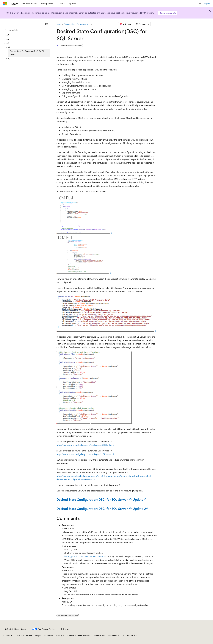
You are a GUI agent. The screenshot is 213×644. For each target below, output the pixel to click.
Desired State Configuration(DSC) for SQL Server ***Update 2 (101, 508)
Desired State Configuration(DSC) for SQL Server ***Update (100, 499)
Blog (37, 636)
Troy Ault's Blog (84, 24)
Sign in (207, 4)
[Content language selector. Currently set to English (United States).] (16, 629)
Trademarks (113, 636)
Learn (59, 24)
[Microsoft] (5, 4)
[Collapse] (47, 24)
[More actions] (154, 24)
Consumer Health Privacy (78, 636)
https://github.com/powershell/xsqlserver (84, 556)
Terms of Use (99, 636)
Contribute (49, 636)
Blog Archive (69, 24)
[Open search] (200, 4)
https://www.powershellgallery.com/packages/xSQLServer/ (84, 454)
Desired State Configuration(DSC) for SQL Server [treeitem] (28, 53)
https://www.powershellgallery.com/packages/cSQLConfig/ (84, 445)
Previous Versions (25, 636)
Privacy (59, 636)
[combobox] (27, 30)
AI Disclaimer (9, 636)
